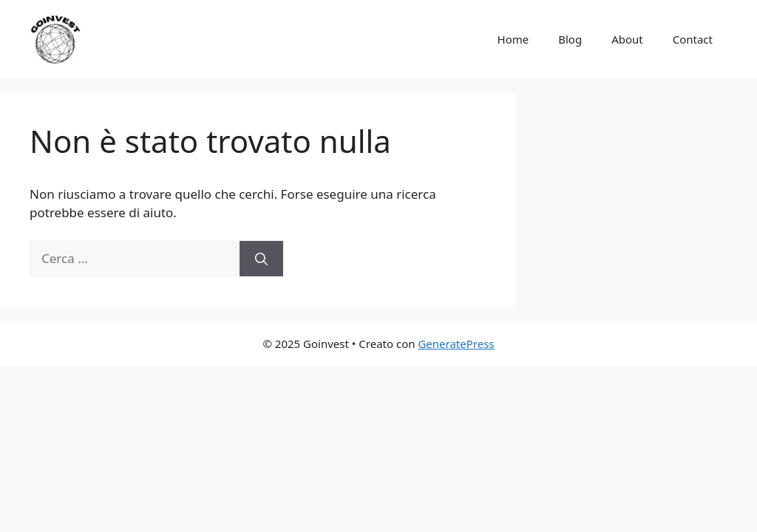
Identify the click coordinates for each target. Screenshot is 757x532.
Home (513, 39)
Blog (570, 39)
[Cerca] (261, 259)
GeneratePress (456, 344)
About (627, 39)
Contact (693, 39)
